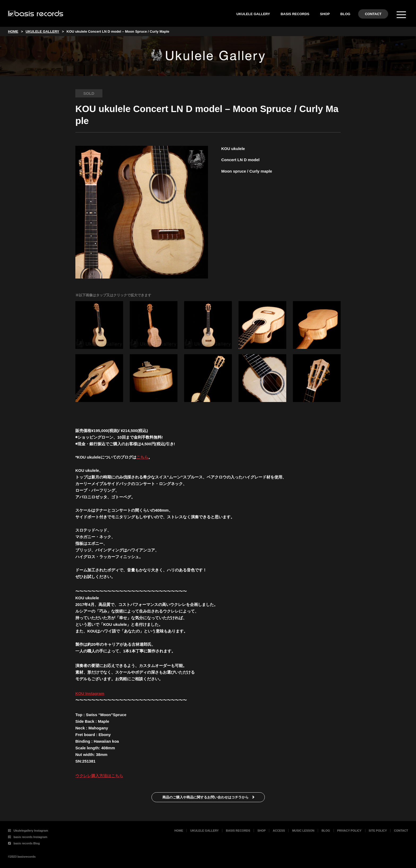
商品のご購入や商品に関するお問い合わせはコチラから (205, 797)
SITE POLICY (378, 831)
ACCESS (279, 831)
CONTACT (373, 14)
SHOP (325, 14)
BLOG (345, 14)
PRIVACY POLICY (349, 831)
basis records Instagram (28, 837)
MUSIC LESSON (303, 831)
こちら (142, 457)
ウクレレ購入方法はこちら (99, 776)
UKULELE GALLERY (253, 14)
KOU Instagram (90, 693)
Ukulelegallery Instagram (28, 831)
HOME (179, 831)
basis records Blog (24, 843)
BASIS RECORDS (295, 14)
